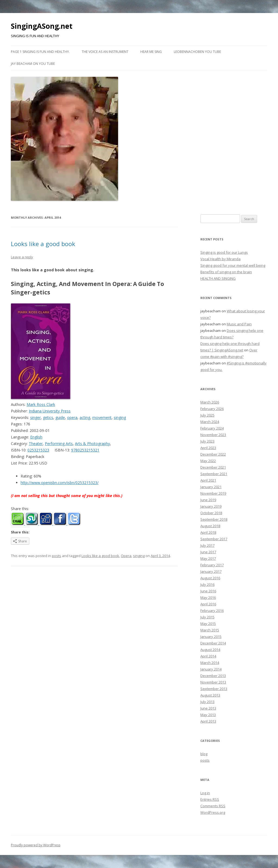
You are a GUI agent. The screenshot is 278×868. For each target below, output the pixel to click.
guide (60, 417)
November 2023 (213, 435)
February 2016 (212, 611)
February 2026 (212, 409)
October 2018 (211, 513)
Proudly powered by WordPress (36, 845)
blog (204, 754)
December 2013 (213, 676)
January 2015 (211, 637)
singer (35, 417)
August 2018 (210, 526)
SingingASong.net (42, 26)
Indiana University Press (50, 411)
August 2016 (210, 578)
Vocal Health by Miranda (220, 259)
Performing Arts (59, 443)
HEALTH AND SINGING (218, 278)
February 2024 (212, 428)
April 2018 (208, 532)
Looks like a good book (43, 244)
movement (102, 417)
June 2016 (208, 591)
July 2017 (207, 545)
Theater (36, 443)
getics (48, 417)
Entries (210, 799)
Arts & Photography (92, 443)
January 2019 (211, 506)
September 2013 (214, 689)
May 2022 (208, 461)
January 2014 (211, 669)
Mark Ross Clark (41, 404)
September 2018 (214, 519)
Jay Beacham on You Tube (33, 64)
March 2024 (210, 422)
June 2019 (208, 500)
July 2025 (207, 415)
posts (56, 556)
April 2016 (208, 604)
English (36, 437)
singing (120, 417)
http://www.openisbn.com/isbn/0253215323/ (60, 483)
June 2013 (208, 708)
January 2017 (211, 571)
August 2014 (210, 650)
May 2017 (208, 558)
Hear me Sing (151, 52)
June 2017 (208, 552)
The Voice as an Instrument (105, 52)
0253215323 (38, 450)
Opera (126, 556)
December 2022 (213, 454)
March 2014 (210, 663)
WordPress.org (213, 812)
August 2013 (210, 695)
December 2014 (213, 643)
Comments (213, 806)
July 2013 (207, 702)
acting (85, 417)
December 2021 (213, 467)
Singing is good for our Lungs (224, 252)
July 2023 (207, 441)
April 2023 (208, 448)
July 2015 (207, 617)
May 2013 (208, 715)
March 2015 (210, 630)
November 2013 (213, 682)
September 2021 (214, 474)
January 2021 (211, 487)
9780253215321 (85, 450)
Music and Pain (239, 324)
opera (72, 417)
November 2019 (213, 493)
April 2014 (208, 656)
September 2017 (214, 539)
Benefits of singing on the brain (226, 272)
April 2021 (208, 480)
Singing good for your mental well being (233, 265)
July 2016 (207, 584)
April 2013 (208, 721)
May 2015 (208, 624)
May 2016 (208, 597)
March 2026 (210, 402)
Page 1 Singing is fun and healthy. (40, 52)
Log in (205, 793)
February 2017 (212, 565)
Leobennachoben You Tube (197, 52)
